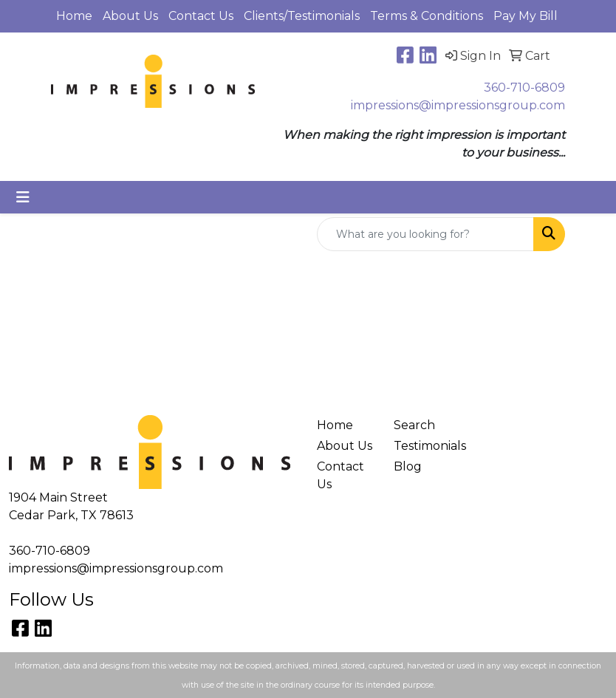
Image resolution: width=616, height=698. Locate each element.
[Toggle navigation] (23, 197)
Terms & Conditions (427, 16)
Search (414, 425)
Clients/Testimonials (302, 16)
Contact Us (201, 16)
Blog (408, 466)
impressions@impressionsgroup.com (458, 105)
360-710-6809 (524, 88)
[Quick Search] (425, 234)
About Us (130, 16)
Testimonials (423, 446)
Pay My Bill (526, 16)
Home (74, 16)
